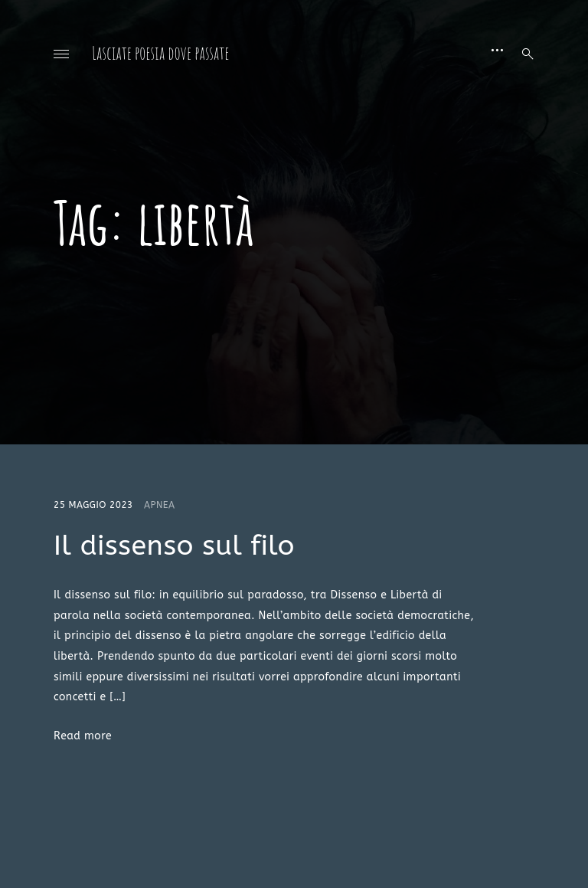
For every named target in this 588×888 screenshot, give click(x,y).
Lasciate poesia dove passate (160, 53)
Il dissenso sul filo (174, 546)
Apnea (160, 505)
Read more (83, 736)
